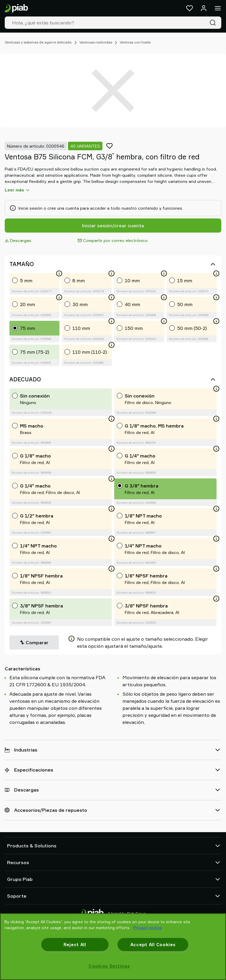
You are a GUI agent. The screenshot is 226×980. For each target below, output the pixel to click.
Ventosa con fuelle (135, 42)
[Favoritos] (190, 8)
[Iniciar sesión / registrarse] (204, 8)
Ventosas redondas (96, 42)
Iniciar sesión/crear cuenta (113, 226)
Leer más (17, 190)
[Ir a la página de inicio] (16, 8)
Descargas (18, 240)
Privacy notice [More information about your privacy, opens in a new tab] (147, 928)
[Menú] (218, 8)
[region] (113, 947)
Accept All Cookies (153, 945)
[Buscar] (214, 23)
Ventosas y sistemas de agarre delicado (38, 42)
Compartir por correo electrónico (113, 240)
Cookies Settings (109, 966)
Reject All (75, 945)
